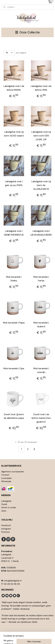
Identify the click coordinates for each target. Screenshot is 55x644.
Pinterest (6, 532)
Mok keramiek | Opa (14, 368)
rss (33, 634)
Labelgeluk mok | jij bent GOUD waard (14, 134)
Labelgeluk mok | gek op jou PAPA (14, 183)
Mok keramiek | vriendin (41, 370)
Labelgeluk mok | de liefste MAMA (14, 88)
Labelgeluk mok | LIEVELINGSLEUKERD (41, 233)
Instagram (6, 529)
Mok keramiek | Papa (14, 323)
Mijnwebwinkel (32, 639)
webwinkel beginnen (43, 634)
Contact (5, 475)
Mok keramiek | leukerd (41, 325)
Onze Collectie (27, 32)
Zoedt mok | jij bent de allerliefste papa (14, 416)
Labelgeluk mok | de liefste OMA (41, 88)
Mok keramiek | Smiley (14, 279)
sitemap (28, 634)
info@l (7, 581)
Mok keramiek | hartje (41, 279)
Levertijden (7, 478)
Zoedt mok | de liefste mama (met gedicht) (41, 418)
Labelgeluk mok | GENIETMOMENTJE (14, 233)
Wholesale (6, 481)
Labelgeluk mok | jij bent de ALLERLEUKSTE (41, 185)
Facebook (6, 525)
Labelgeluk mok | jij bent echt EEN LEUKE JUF (41, 136)
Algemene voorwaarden (13, 472)
